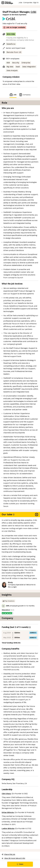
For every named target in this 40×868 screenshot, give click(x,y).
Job (13, 95)
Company (25, 95)
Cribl (33, 12)
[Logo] (7, 3)
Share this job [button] (8, 854)
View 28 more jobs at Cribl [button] (13, 858)
